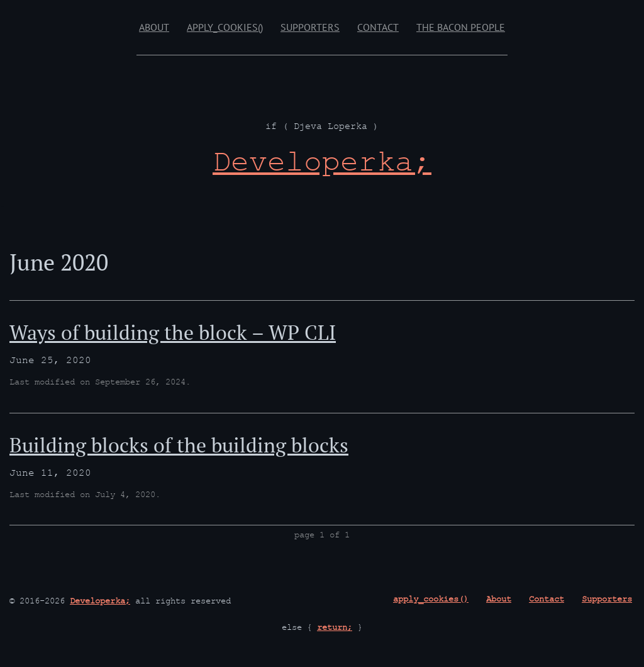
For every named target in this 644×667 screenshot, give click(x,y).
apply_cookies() (225, 27)
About (154, 27)
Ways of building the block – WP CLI (173, 332)
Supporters (310, 27)
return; (335, 629)
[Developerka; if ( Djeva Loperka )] (322, 166)
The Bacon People (461, 27)
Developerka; (100, 602)
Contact (378, 27)
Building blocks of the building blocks (179, 445)
